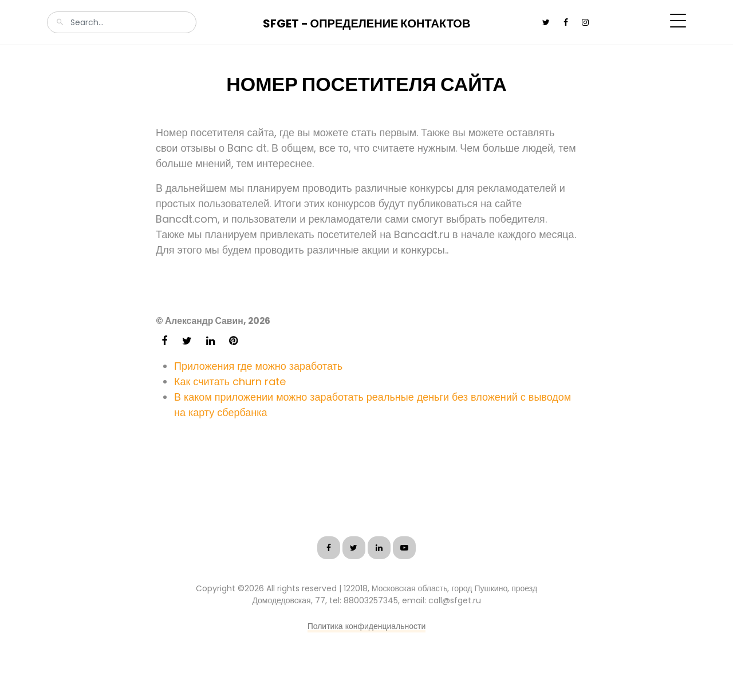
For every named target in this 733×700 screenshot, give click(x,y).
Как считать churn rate (230, 381)
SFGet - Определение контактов (367, 23)
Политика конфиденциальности (367, 626)
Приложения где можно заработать (258, 366)
